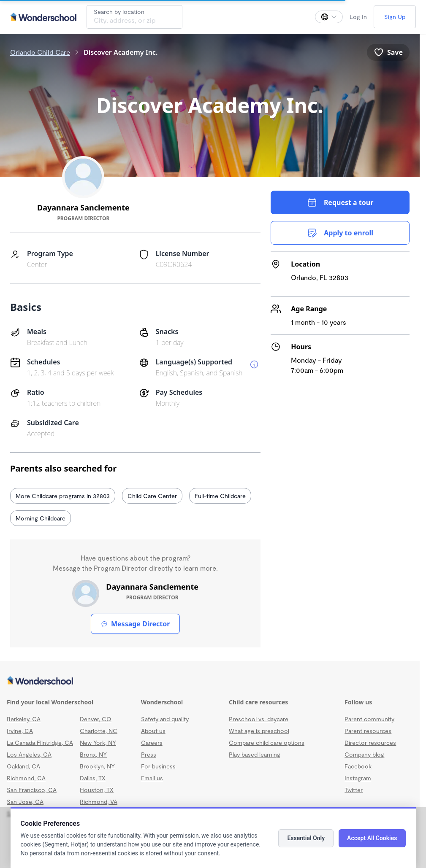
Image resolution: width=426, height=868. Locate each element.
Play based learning (255, 754)
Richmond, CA (26, 778)
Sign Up (395, 17)
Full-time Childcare (220, 496)
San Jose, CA (25, 802)
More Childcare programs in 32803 (63, 496)
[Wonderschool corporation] (210, 681)
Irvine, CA (20, 731)
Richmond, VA (99, 802)
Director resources (370, 743)
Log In (358, 17)
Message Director (135, 624)
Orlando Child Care (40, 52)
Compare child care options (267, 743)
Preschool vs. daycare (259, 719)
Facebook (358, 766)
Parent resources (368, 731)
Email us (152, 778)
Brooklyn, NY (97, 766)
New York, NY (98, 743)
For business (158, 766)
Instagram (358, 778)
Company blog (364, 754)
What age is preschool (259, 731)
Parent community (369, 719)
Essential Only (306, 838)
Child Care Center (152, 496)
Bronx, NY (93, 754)
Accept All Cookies (372, 838)
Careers (152, 743)
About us (153, 731)
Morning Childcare (41, 518)
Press (149, 754)
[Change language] (329, 17)
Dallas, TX (93, 778)
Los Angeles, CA (29, 754)
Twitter (354, 790)
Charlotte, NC (99, 731)
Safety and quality (165, 719)
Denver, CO (96, 719)
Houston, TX (97, 790)
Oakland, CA (23, 766)
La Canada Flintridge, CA (40, 743)
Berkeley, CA (24, 719)
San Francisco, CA (32, 790)
